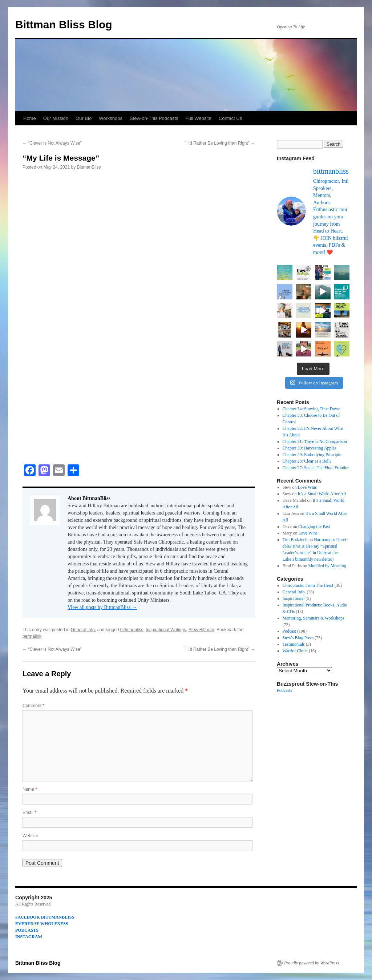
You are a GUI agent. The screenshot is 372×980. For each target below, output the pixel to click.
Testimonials (294, 644)
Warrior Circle (295, 651)
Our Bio (84, 118)
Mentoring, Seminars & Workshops (314, 618)
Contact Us (230, 118)
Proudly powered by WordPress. (312, 963)
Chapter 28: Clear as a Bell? (307, 461)
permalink (32, 636)
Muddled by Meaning (327, 566)
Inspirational (294, 598)
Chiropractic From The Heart (308, 585)
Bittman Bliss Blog (64, 25)
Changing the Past (314, 527)
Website (30, 836)
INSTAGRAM (29, 937)
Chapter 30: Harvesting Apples (310, 448)
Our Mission (56, 118)
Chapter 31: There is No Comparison (315, 441)
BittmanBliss (89, 167)
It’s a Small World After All (322, 494)
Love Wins (307, 487)
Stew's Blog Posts (298, 638)
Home (30, 118)
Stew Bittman (201, 630)
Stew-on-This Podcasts (154, 118)
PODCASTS (27, 930)
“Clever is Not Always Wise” (52, 143)
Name (30, 789)
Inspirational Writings (166, 630)
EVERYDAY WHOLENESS (42, 924)
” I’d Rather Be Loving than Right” (220, 143)
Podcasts (284, 690)
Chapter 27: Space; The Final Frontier (316, 468)
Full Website (199, 118)
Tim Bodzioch (295, 540)
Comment (33, 706)
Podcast (289, 631)
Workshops (111, 118)
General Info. (83, 630)
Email (29, 812)
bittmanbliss (132, 630)
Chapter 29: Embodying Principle (312, 455)
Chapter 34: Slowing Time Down (312, 409)
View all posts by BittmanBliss (102, 607)
